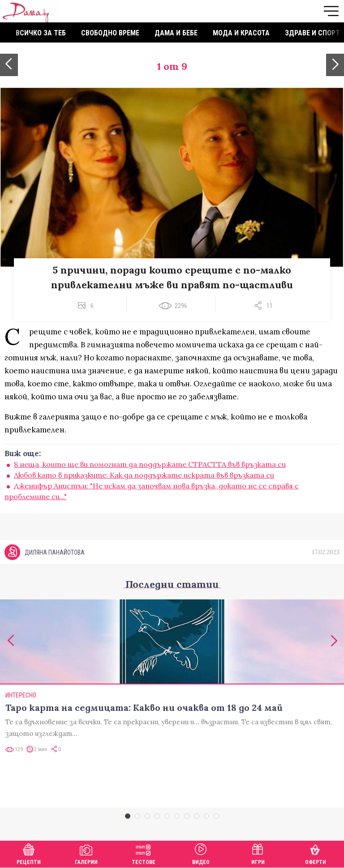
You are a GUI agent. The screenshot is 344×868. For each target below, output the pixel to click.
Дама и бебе (176, 33)
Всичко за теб (41, 33)
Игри (258, 853)
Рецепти (29, 853)
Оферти (316, 853)
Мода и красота (241, 33)
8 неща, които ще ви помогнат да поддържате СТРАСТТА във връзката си (150, 464)
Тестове (144, 853)
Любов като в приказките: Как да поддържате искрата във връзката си (144, 475)
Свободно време (110, 33)
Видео (201, 853)
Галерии (86, 853)
